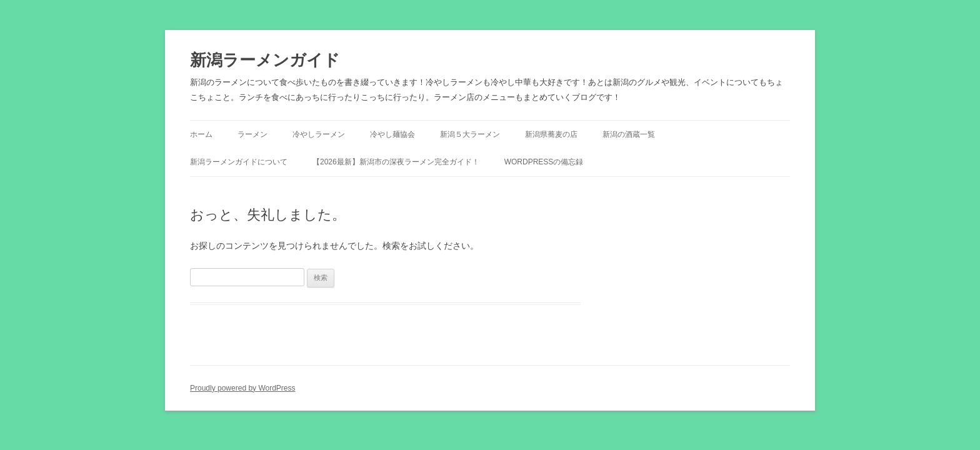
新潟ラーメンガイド (265, 60)
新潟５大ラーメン (470, 134)
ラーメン (252, 134)
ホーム (201, 134)
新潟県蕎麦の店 (551, 134)
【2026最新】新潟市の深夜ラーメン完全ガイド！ (396, 162)
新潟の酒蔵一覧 (629, 134)
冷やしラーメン (319, 134)
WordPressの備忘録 (544, 162)
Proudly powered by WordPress (243, 388)
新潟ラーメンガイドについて (239, 162)
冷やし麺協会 (392, 134)
